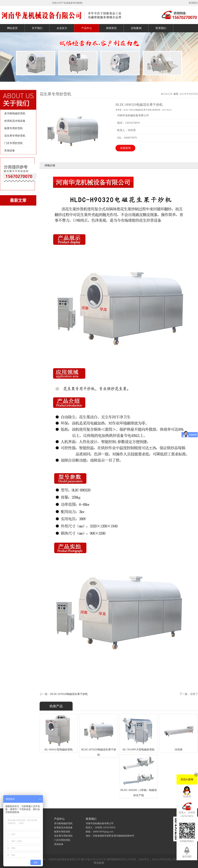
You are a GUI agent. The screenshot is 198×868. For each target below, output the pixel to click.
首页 (176, 94)
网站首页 (12, 28)
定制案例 (136, 28)
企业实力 (62, 28)
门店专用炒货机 (14, 143)
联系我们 (193, 3)
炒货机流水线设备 (15, 121)
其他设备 (10, 150)
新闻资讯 (111, 28)
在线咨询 (125, 148)
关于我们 (37, 28)
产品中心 (87, 28)
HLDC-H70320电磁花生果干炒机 (69, 694)
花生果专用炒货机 (15, 136)
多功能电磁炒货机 (15, 113)
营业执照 (99, 863)
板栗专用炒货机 (14, 128)
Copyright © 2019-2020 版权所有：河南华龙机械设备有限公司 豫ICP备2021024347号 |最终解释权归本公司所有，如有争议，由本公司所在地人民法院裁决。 (99, 859)
